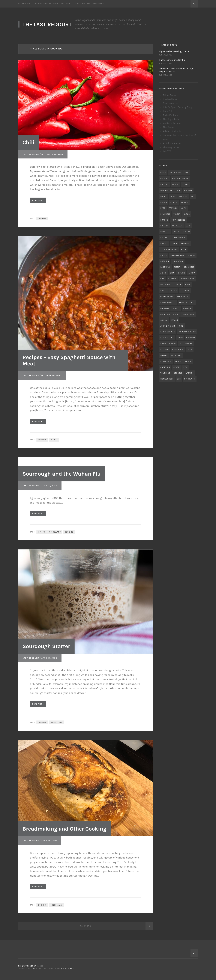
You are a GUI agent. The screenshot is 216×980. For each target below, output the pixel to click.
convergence (178, 220)
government (167, 296)
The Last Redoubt (47, 24)
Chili (28, 142)
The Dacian (169, 127)
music (175, 185)
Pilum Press (169, 95)
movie (184, 208)
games (185, 185)
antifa (192, 273)
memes (164, 355)
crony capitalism (169, 314)
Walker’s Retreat (172, 123)
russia (173, 291)
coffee (176, 308)
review (174, 202)
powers (183, 302)
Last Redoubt (31, 154)
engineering (188, 314)
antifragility (177, 255)
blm (172, 273)
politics (165, 185)
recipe (54, 440)
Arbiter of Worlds (172, 131)
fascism (165, 350)
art (193, 196)
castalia (165, 308)
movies (185, 202)
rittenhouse (186, 344)
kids (181, 326)
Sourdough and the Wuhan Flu (62, 474)
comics (191, 255)
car (179, 379)
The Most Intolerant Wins (90, 4)
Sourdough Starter (46, 646)
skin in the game (169, 249)
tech (178, 190)
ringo (163, 291)
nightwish (190, 379)
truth (178, 361)
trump (177, 214)
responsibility (168, 302)
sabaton (183, 196)
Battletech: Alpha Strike (172, 60)
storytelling (167, 338)
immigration (179, 238)
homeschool (167, 379)
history (188, 190)
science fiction (180, 179)
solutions (176, 355)
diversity (165, 285)
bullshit (165, 238)
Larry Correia (168, 332)
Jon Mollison (170, 99)
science (165, 226)
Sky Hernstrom (171, 103)
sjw (187, 173)
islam (176, 232)
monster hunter (187, 332)
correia (187, 308)
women (190, 373)
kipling (181, 273)
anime (163, 273)
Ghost (34, 969)
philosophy (175, 173)
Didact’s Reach (171, 115)
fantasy (173, 208)
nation (188, 361)
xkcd (180, 338)
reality (164, 243)
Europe (164, 220)
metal (163, 196)
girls (163, 173)
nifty (188, 285)
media (177, 267)
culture (165, 179)
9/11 (192, 302)
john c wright (168, 326)
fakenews (166, 267)
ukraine (172, 279)
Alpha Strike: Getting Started (175, 51)
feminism (165, 214)
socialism (189, 267)
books (164, 202)
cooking (42, 219)
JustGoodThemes (66, 969)
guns (173, 196)
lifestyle (165, 232)
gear (190, 350)
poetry (186, 232)
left (188, 226)
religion (185, 243)
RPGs (163, 208)
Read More (38, 200)
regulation (183, 296)
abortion (165, 367)
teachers (165, 373)
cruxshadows (187, 279)
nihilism (191, 338)
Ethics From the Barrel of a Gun (53, 4)
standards (166, 361)
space (176, 367)
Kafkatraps (24, 4)
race (184, 249)
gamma (164, 320)
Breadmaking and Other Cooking (64, 829)
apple (174, 243)
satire (164, 255)
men (185, 367)
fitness (178, 285)
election (185, 291)
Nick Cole (168, 111)
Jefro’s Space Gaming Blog (177, 107)
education (178, 261)
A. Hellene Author (172, 143)
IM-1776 (167, 151)
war (163, 279)
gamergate (178, 350)
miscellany (55, 532)
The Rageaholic (171, 119)
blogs (187, 214)
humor (42, 532)
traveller (177, 226)
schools (178, 373)
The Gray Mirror (171, 147)
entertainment (168, 344)
